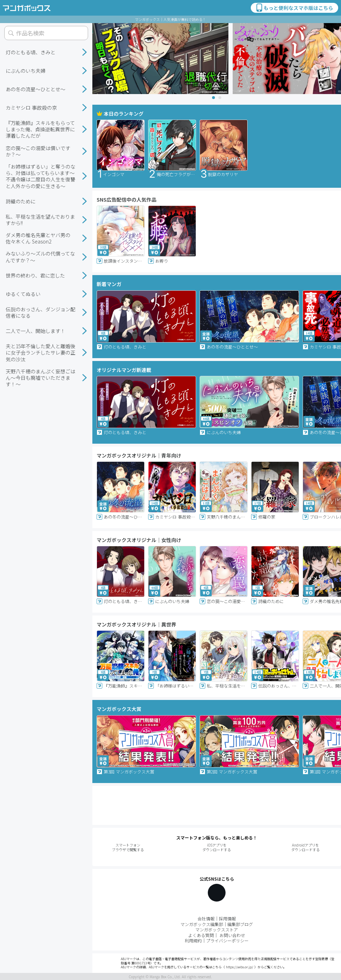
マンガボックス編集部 (202, 924)
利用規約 (193, 940)
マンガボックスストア (217, 929)
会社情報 (206, 918)
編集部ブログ (240, 924)
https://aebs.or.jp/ (240, 967)
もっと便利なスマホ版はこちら (294, 8)
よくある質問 (201, 935)
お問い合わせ (232, 935)
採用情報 (227, 918)
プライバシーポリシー (227, 940)
